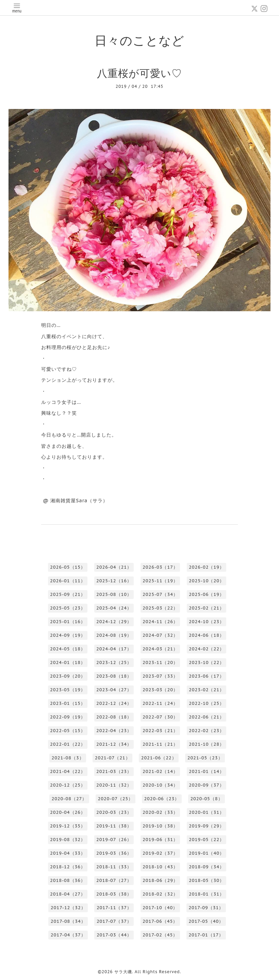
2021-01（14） (207, 771)
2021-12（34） (114, 744)
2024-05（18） (68, 649)
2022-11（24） (160, 703)
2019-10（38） (160, 826)
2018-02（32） (160, 894)
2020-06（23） (162, 799)
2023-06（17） (207, 676)
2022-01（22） (68, 744)
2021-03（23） (114, 771)
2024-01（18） (68, 662)
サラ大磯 (123, 972)
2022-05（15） (68, 731)
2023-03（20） (160, 690)
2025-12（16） (114, 581)
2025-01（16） (68, 622)
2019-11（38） (114, 826)
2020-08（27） (69, 799)
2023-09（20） (68, 676)
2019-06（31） (160, 840)
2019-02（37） (160, 853)
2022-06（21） (207, 717)
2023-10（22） (207, 662)
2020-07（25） (115, 799)
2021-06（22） (159, 758)
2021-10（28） (207, 744)
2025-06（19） (207, 594)
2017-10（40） (160, 908)
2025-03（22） (160, 608)
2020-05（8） (206, 799)
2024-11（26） (160, 622)
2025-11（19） (160, 581)
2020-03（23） (114, 812)
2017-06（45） (160, 921)
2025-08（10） (114, 594)
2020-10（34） (160, 785)
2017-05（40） (206, 921)
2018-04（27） (68, 894)
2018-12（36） (68, 867)
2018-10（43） (160, 867)
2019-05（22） (207, 840)
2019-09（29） (207, 826)
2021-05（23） (205, 758)
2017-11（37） (114, 908)
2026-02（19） (207, 567)
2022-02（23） (207, 731)
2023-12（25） (114, 662)
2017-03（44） (114, 935)
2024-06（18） (207, 635)
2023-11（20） (160, 662)
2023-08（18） (114, 676)
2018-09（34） (207, 867)
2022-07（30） (160, 717)
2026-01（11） (68, 581)
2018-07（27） (114, 880)
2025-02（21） (207, 608)
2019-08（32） (68, 840)
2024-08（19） (114, 635)
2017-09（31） (206, 908)
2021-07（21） (113, 758)
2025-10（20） (207, 581)
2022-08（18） (114, 717)
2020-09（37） (207, 785)
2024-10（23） (207, 622)
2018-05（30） (207, 880)
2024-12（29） (114, 622)
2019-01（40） (207, 853)
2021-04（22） (68, 771)
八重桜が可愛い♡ (139, 73)
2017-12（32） (68, 908)
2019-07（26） (114, 840)
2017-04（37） (68, 935)
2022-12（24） (114, 703)
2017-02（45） (160, 935)
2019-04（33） (68, 853)
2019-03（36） (114, 853)
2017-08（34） (68, 921)
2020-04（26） (68, 812)
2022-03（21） (160, 731)
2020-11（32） (114, 785)
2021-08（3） (68, 758)
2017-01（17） (206, 935)
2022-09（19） (68, 717)
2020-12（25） (68, 785)
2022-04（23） (114, 731)
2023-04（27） (114, 690)
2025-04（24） (114, 608)
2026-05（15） (68, 567)
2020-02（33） (160, 812)
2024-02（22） (207, 649)
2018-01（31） (207, 894)
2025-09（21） (68, 594)
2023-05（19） (68, 690)
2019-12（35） (68, 826)
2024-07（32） (160, 635)
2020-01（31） (207, 812)
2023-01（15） (68, 703)
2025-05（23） (68, 608)
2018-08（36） (68, 880)
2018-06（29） (160, 880)
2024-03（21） (160, 649)
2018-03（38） (114, 894)
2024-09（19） (68, 635)
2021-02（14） (160, 771)
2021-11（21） (160, 744)
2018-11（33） (114, 867)
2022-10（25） (207, 703)
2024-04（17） (114, 649)
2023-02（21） (207, 690)
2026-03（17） (160, 567)
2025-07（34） (160, 594)
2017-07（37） (114, 921)
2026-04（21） (114, 567)
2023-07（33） (160, 676)
